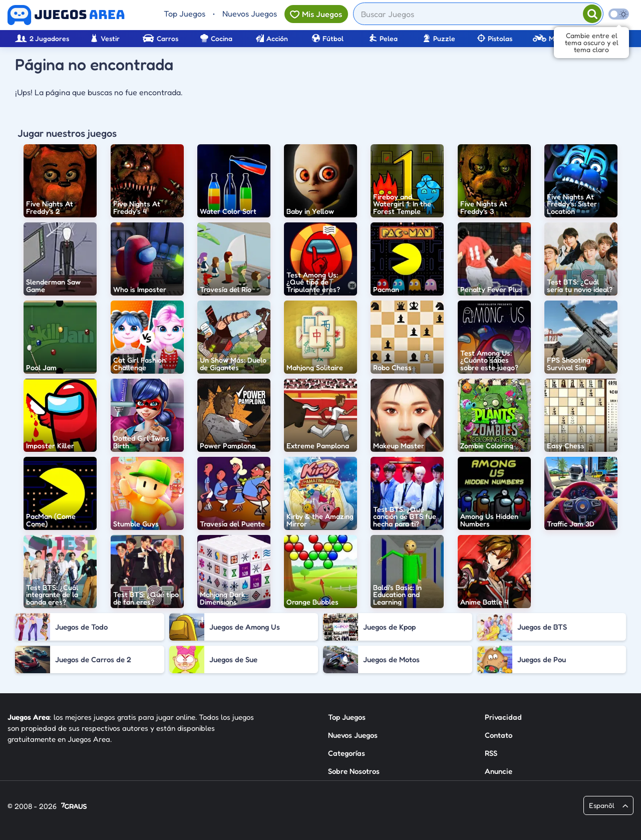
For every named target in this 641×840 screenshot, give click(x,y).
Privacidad (503, 717)
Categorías (347, 753)
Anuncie (499, 771)
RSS (491, 753)
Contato (499, 735)
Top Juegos (185, 14)
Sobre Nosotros (354, 771)
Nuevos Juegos (250, 14)
